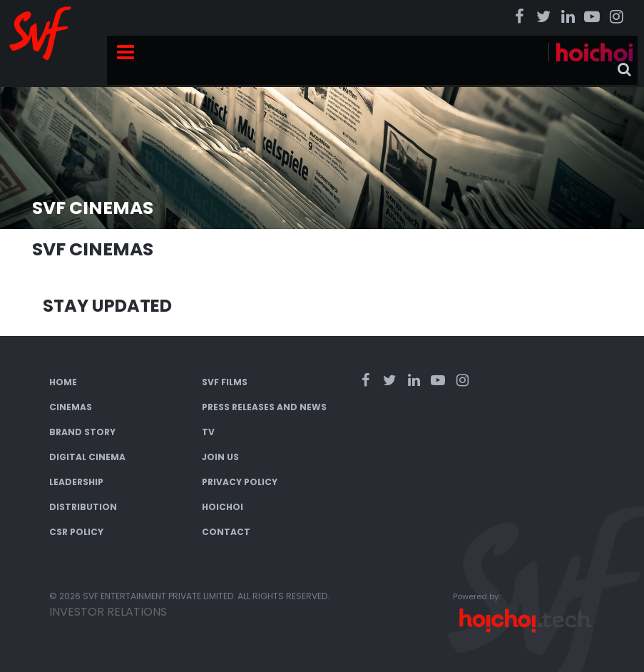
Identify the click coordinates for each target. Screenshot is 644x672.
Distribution (83, 507)
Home (63, 382)
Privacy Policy (240, 482)
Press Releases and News (264, 407)
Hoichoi (223, 507)
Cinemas (71, 407)
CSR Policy (76, 532)
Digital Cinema (87, 457)
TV (208, 432)
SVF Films (225, 382)
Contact (226, 532)
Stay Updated (107, 306)
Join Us (220, 457)
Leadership (76, 482)
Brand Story (82, 432)
